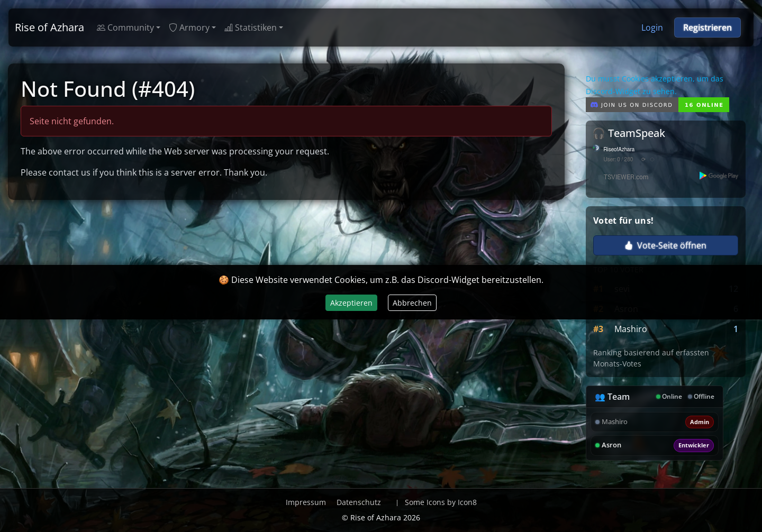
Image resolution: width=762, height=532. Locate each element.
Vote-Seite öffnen (665, 245)
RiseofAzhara (619, 150)
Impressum (306, 502)
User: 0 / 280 (619, 160)
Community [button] (125, 27)
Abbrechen (412, 303)
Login (652, 27)
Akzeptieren (351, 303)
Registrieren (707, 27)
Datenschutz (359, 502)
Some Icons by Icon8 (441, 502)
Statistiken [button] (251, 27)
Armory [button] (189, 27)
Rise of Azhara (49, 27)
